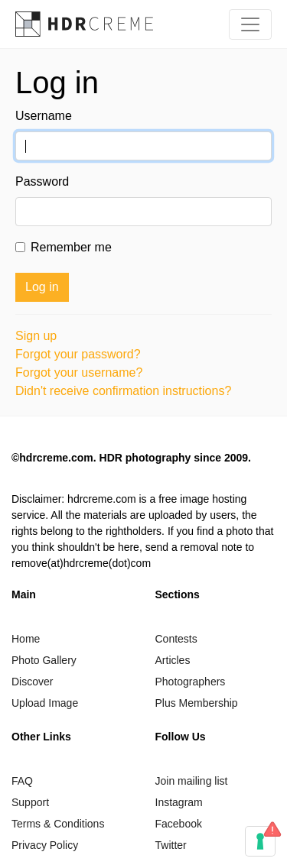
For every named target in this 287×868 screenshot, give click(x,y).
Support (30, 802)
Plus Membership (197, 703)
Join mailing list (192, 781)
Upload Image (45, 703)
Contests (176, 639)
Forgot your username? (79, 372)
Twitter (171, 845)
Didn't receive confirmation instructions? (123, 391)
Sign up (36, 336)
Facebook (179, 824)
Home (26, 639)
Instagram (179, 802)
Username (44, 116)
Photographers (191, 682)
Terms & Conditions (58, 824)
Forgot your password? (78, 354)
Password (42, 181)
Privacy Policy (45, 845)
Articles (173, 660)
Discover (32, 682)
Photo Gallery (44, 660)
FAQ (22, 781)
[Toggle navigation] (250, 24)
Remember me (71, 247)
